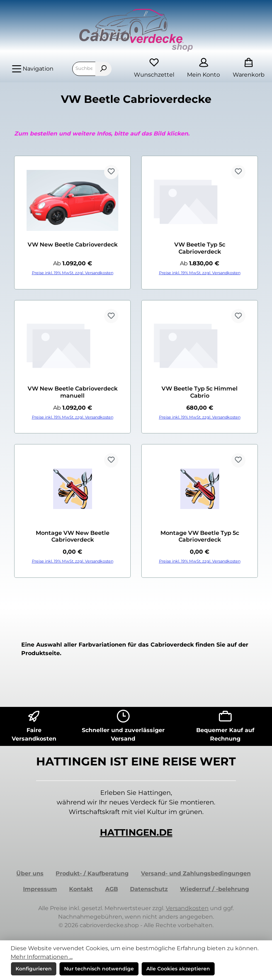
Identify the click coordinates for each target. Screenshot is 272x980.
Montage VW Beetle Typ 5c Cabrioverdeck (200, 536)
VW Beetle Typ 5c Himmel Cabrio (200, 392)
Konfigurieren (34, 969)
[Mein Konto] (203, 69)
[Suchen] (103, 69)
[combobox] (84, 69)
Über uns (30, 873)
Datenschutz (149, 889)
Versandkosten (187, 908)
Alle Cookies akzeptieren (178, 969)
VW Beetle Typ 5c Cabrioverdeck (200, 248)
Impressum (40, 889)
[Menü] (33, 69)
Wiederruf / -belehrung (214, 889)
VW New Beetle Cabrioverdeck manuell (73, 392)
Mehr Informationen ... (42, 957)
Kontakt (81, 889)
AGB (112, 889)
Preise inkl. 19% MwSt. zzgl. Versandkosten (73, 273)
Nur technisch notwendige (99, 969)
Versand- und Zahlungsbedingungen (196, 873)
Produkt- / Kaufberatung (92, 873)
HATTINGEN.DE (136, 832)
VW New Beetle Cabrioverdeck (73, 245)
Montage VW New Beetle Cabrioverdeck (73, 536)
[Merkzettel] (154, 69)
